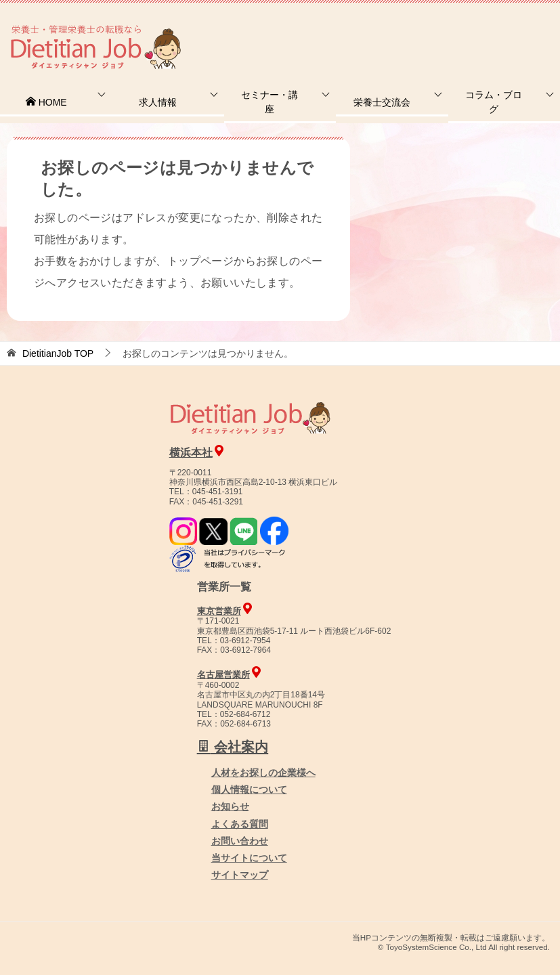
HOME (46, 102)
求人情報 (158, 102)
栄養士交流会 (382, 102)
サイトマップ (240, 875)
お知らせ (230, 806)
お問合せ (328, 30)
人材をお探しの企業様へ (469, 29)
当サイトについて (249, 858)
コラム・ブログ (494, 102)
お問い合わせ (240, 841)
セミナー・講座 (270, 102)
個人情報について (249, 789)
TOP (58, 353)
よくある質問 (240, 824)
